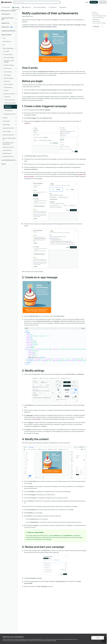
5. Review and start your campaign (99, 23)
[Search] (37, 2)
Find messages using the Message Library (8, 143)
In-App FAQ (6, 91)
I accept (98, 638)
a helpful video (67, 90)
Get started (6, 51)
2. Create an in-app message (98, 18)
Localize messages (8, 87)
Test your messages (8, 84)
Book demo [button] (94, 2)
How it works (94, 12)
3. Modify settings (95, 19)
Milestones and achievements (8, 107)
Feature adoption (8, 111)
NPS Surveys (7, 97)
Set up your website (8, 54)
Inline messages (7, 75)
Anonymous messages (9, 65)
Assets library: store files (8, 147)
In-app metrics (7, 81)
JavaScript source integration (49, 90)
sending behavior (61, 581)
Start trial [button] (103, 2)
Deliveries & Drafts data (8, 156)
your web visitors (31, 93)
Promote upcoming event (10, 103)
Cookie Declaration (12, 641)
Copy (83, 328)
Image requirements (7, 150)
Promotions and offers (10, 100)
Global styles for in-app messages (9, 61)
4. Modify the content (96, 21)
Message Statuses (7, 153)
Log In (87, 2)
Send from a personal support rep (9, 139)
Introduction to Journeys (8, 11)
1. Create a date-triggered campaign (99, 16)
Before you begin (95, 14)
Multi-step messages (8, 78)
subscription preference (31, 169)
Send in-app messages (9, 58)
